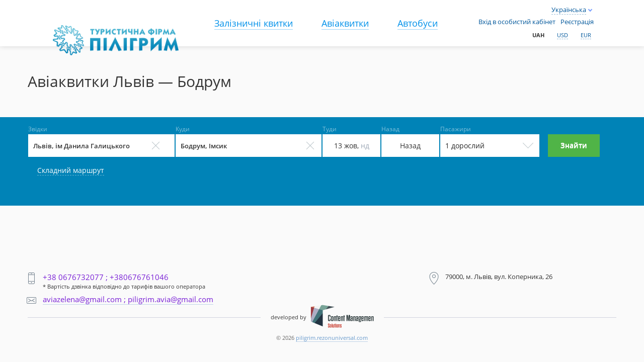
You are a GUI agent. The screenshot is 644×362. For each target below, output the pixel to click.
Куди (183, 129)
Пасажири (456, 129)
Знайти (574, 145)
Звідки (38, 129)
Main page (75, 31)
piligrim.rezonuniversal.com (332, 338)
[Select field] (101, 146)
